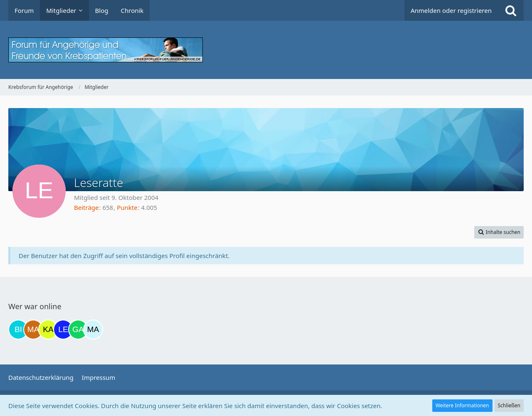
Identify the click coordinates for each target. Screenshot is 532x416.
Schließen (509, 405)
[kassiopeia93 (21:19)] (48, 330)
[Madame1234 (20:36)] (33, 330)
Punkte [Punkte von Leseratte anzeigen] (127, 207)
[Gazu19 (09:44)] (78, 330)
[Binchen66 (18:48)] (18, 330)
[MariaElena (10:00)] (93, 330)
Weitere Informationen (462, 405)
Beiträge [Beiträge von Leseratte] (86, 207)
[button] (499, 232)
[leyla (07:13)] (63, 330)
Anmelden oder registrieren (451, 10)
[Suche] (511, 10)
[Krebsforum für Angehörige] (266, 50)
